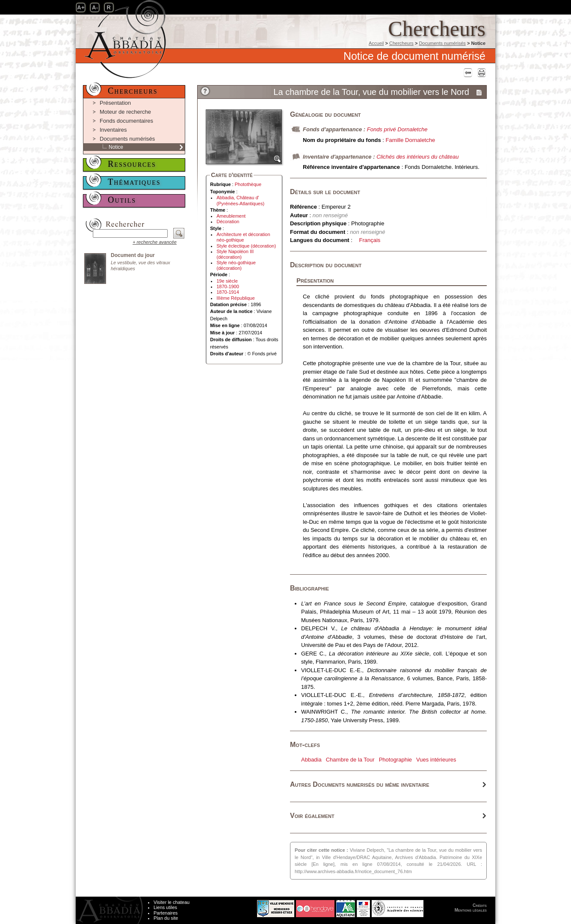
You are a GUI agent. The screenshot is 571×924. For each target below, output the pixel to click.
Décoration (228, 221)
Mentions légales (471, 910)
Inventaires (113, 130)
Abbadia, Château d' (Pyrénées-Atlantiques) (240, 200)
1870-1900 (228, 286)
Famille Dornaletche (411, 140)
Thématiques (134, 182)
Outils (122, 200)
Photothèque (248, 184)
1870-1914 (228, 292)
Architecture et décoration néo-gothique (243, 237)
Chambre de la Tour (350, 760)
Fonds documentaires (126, 121)
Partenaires (166, 913)
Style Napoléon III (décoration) (235, 254)
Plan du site (166, 918)
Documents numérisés (442, 43)
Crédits (480, 905)
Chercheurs (401, 43)
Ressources (132, 164)
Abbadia (311, 760)
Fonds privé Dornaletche (397, 129)
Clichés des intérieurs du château (417, 157)
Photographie (395, 760)
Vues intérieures (436, 760)
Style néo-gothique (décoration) (236, 265)
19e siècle (227, 281)
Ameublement (231, 216)
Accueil (376, 43)
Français (370, 240)
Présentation (115, 103)
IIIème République (235, 298)
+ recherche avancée (155, 242)
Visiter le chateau (172, 902)
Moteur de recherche (125, 112)
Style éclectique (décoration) (246, 246)
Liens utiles (165, 907)
